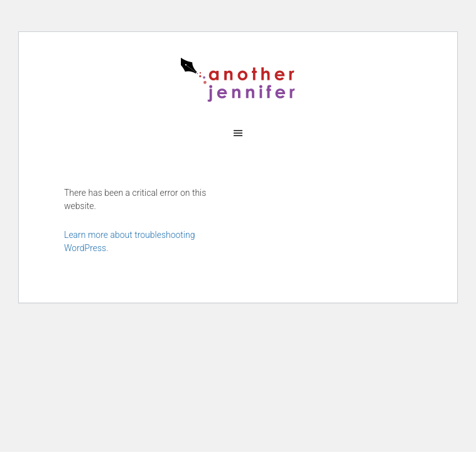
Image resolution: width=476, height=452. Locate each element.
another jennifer (238, 80)
